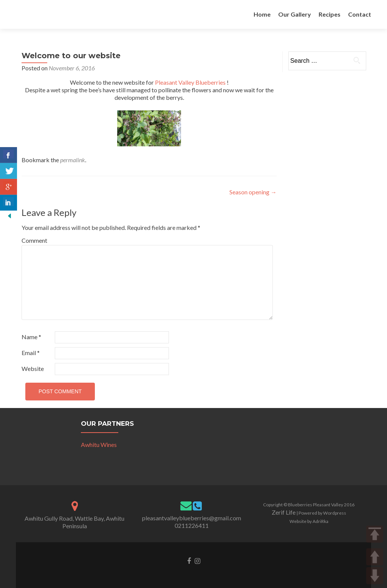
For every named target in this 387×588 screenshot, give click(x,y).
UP (375, 557)
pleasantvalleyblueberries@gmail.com (192, 518)
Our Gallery (295, 14)
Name (31, 337)
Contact (360, 14)
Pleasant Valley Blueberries (190, 82)
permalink (73, 160)
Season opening (253, 192)
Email (31, 353)
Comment (34, 240)
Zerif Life (284, 512)
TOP (375, 534)
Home (262, 14)
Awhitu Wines (99, 444)
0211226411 (192, 525)
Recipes (330, 14)
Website (33, 368)
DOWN (375, 576)
